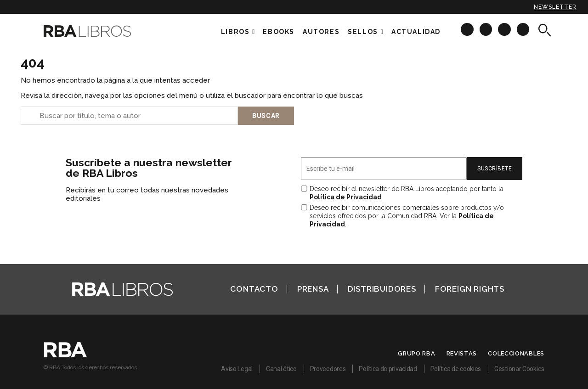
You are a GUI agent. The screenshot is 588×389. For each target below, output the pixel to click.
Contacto (254, 289)
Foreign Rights (470, 289)
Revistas (462, 353)
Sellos (363, 32)
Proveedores (328, 369)
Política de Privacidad (346, 197)
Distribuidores (382, 289)
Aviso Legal (237, 369)
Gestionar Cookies (519, 369)
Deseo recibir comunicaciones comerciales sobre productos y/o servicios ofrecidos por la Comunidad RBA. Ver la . (407, 216)
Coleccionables (516, 353)
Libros (235, 32)
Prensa (313, 289)
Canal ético (281, 369)
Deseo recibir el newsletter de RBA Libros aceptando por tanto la (407, 193)
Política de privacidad (388, 369)
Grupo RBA (416, 353)
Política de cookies (456, 369)
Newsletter (555, 7)
